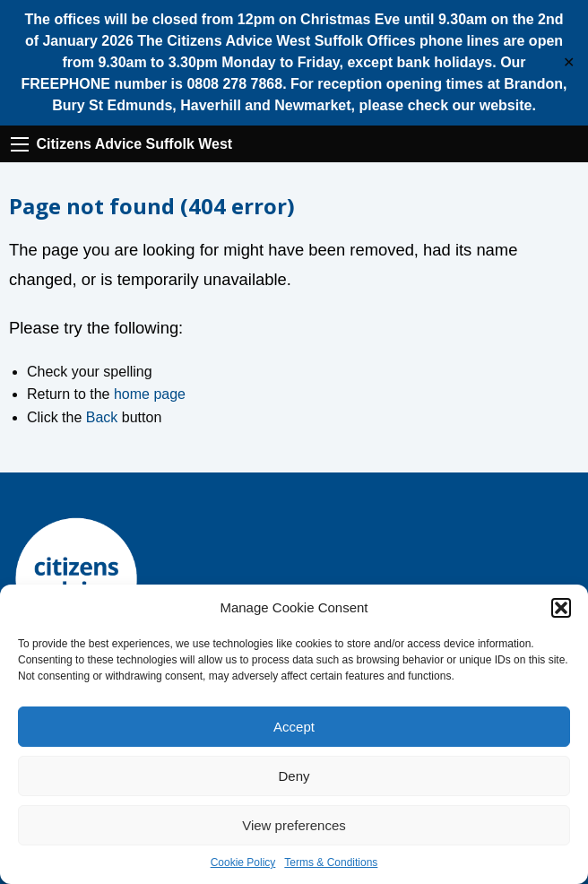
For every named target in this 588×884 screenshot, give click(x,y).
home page (150, 394)
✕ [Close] (569, 63)
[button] (561, 608)
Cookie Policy (243, 862)
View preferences (294, 825)
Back (102, 417)
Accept (294, 727)
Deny (294, 776)
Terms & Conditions (331, 862)
